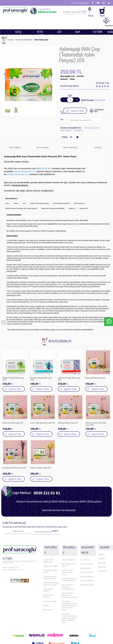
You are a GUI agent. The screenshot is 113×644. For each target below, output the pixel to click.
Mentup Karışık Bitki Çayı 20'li (41, 368)
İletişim (98, 22)
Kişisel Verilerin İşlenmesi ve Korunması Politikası (69, 575)
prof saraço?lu (77, 193)
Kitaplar (46, 586)
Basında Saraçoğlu (87, 568)
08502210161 (47, 12)
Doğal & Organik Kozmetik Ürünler (50, 558)
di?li (24, 193)
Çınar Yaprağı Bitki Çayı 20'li (43, 412)
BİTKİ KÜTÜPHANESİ (45, 22)
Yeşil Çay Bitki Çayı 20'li (40, 457)
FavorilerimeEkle (99, 100)
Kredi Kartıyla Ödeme (69, 76)
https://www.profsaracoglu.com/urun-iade (51, 318)
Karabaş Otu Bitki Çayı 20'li (14, 457)
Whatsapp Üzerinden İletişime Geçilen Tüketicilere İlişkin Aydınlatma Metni (69, 598)
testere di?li (81, 197)
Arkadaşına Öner (92, 118)
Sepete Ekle (75, 100)
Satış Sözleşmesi (68, 540)
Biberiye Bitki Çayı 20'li (68, 412)
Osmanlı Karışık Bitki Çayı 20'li (69, 368)
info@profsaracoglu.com (16, 557)
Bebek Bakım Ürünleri (48, 576)
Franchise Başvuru (87, 559)
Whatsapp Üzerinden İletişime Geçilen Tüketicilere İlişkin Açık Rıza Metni (69, 586)
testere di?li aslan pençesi (39, 193)
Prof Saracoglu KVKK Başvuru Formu (67, 552)
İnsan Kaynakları (86, 547)
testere (16, 193)
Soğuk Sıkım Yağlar (50, 546)
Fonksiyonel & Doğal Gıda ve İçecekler (51, 564)
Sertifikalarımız (86, 551)
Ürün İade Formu (87, 555)
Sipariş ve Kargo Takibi (80, 3)
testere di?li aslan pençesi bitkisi (51, 197)
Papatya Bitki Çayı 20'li (96, 367)
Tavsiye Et (78, 120)
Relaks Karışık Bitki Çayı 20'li (13, 368)
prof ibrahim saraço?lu (60, 193)
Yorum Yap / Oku (102, 73)
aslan (7, 193)
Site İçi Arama (85, 543)
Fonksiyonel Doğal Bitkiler (50, 551)
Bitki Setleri (48, 590)
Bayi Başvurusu (82, 22)
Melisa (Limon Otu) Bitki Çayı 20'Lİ (96, 413)
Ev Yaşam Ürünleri (50, 581)
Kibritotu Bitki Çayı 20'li (13, 412)
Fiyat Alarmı (66, 120)
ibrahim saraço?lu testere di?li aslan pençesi (21, 197)
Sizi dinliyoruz (64, 22)
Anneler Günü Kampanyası (48, 541)
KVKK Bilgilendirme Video (69, 545)
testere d (70, 197)
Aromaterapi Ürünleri (48, 570)
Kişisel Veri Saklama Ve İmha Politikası (69, 560)
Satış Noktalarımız (23, 22)
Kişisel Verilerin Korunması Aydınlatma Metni (68, 567)
